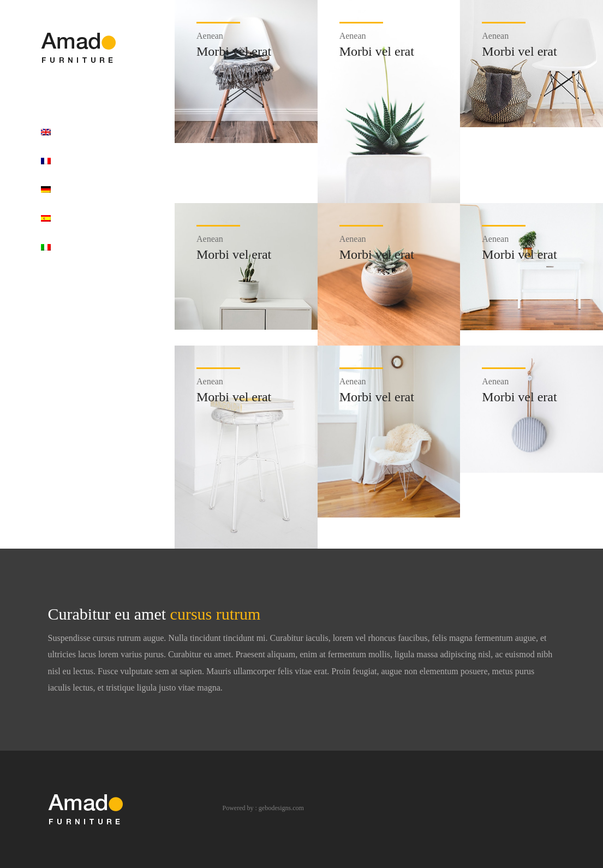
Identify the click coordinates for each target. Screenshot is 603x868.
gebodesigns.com (281, 808)
